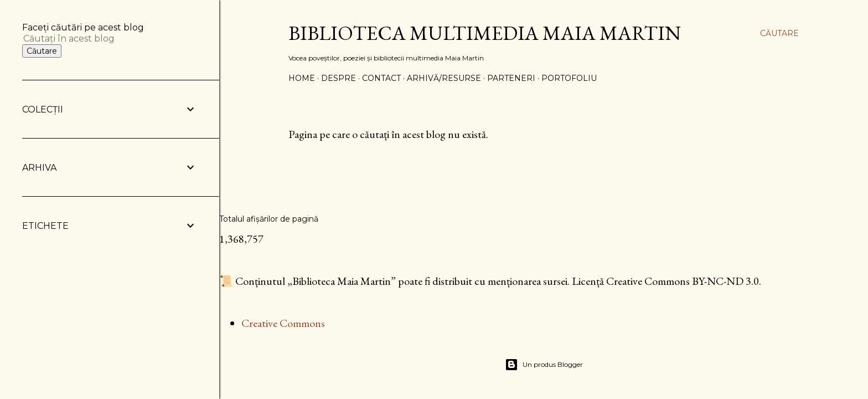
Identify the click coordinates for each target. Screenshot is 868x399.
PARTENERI (511, 78)
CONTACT (381, 78)
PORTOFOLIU (569, 78)
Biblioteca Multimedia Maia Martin (485, 33)
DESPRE (339, 78)
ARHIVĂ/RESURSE (444, 78)
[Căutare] (779, 33)
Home (302, 78)
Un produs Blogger (544, 365)
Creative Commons (283, 323)
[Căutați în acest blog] (96, 39)
